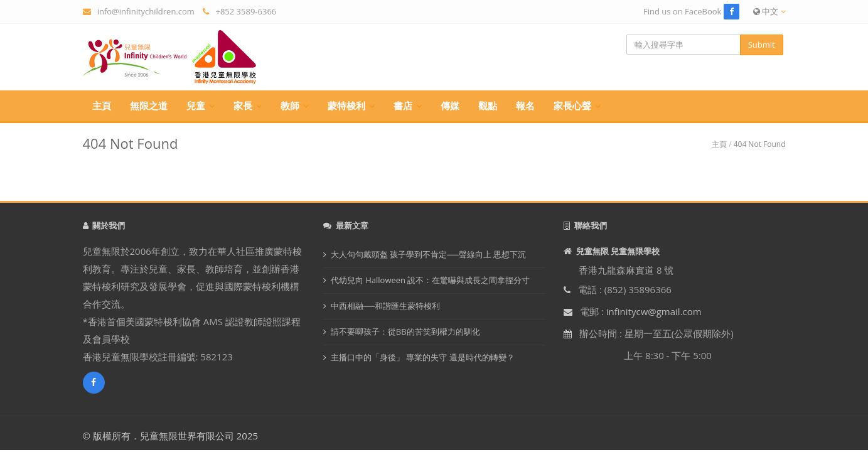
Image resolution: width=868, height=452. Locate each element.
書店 (403, 105)
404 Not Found (760, 144)
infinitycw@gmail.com (654, 311)
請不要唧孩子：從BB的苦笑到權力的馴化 (405, 331)
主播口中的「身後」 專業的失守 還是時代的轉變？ (423, 357)
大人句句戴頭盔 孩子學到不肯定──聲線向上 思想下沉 (428, 254)
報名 (525, 105)
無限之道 (149, 105)
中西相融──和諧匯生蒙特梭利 (385, 306)
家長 (243, 105)
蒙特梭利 (346, 105)
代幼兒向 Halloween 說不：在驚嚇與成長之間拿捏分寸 (431, 280)
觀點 (488, 105)
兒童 (196, 105)
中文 (769, 11)
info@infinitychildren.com (146, 11)
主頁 (102, 105)
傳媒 (450, 105)
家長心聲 (572, 105)
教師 (290, 105)
